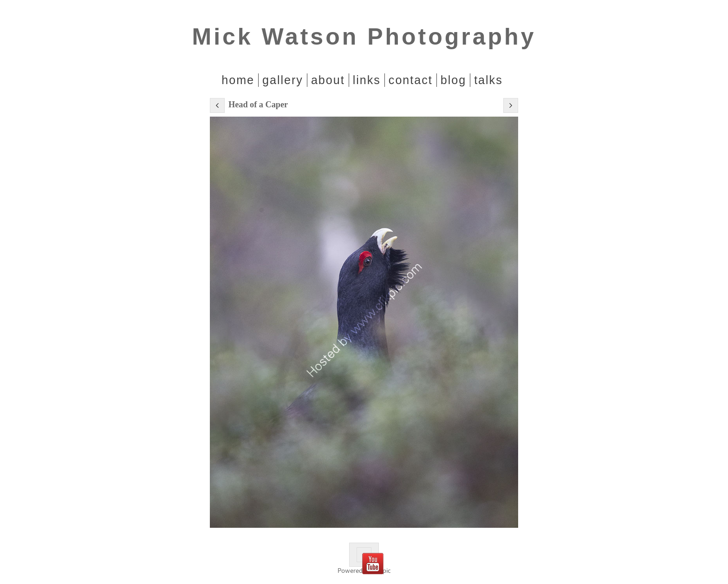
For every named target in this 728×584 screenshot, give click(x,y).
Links (367, 80)
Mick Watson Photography (364, 37)
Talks (488, 80)
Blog (453, 80)
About (328, 80)
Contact (411, 80)
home (238, 80)
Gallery (283, 80)
